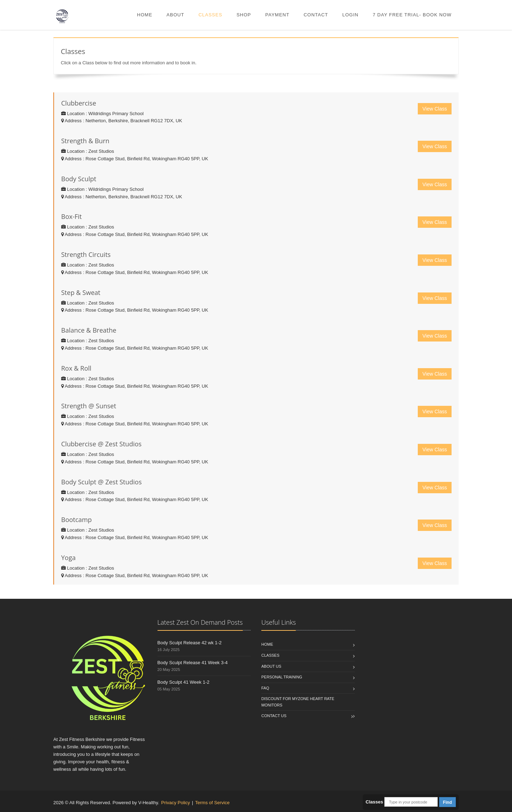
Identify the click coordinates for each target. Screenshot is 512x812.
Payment (277, 15)
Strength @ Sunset (89, 406)
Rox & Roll (76, 368)
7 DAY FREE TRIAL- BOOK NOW (412, 15)
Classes (210, 15)
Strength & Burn (85, 141)
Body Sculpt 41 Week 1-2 (183, 682)
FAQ (265, 688)
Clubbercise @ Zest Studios (101, 444)
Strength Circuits (86, 254)
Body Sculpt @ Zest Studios (102, 482)
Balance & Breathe (89, 330)
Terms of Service (212, 803)
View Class (435, 109)
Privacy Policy (175, 803)
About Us (271, 666)
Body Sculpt (79, 179)
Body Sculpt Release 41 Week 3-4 (193, 663)
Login (350, 15)
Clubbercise (79, 103)
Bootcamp (76, 520)
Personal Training (282, 677)
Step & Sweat (81, 292)
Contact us (274, 716)
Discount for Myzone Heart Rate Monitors (298, 702)
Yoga (68, 558)
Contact (316, 15)
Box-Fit (71, 216)
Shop (244, 15)
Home (145, 15)
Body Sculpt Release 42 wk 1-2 (190, 643)
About (175, 15)
